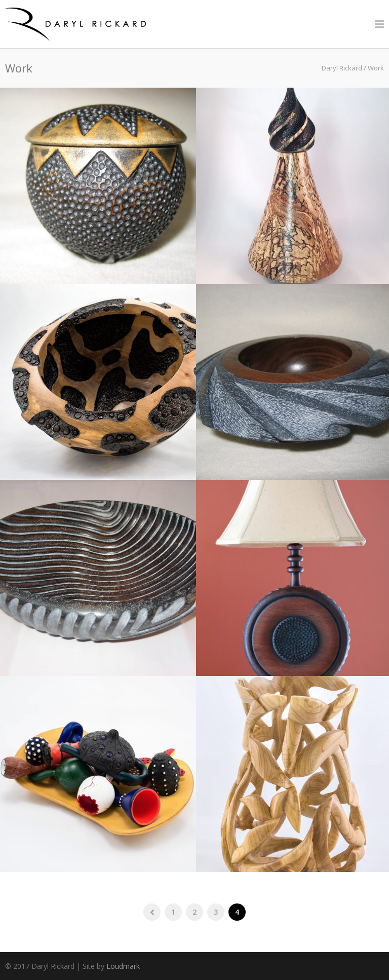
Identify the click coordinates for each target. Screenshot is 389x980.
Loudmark (123, 966)
